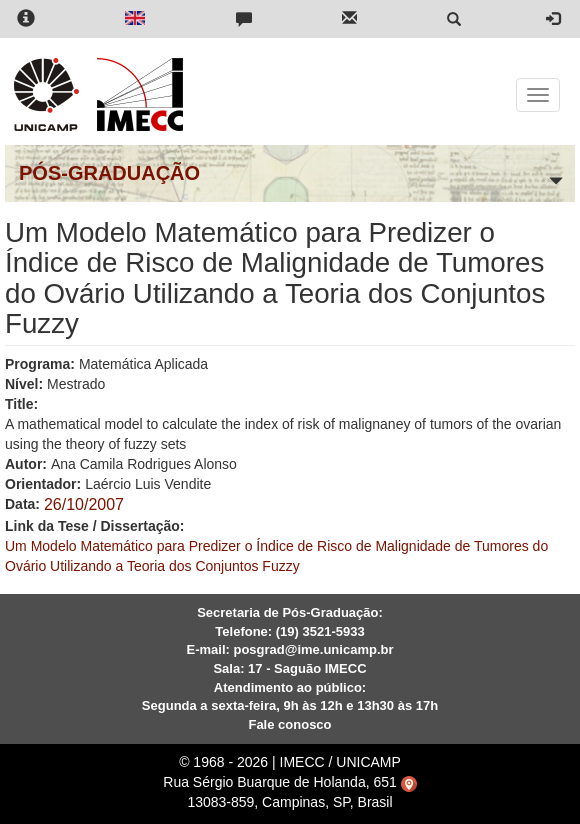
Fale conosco (289, 724)
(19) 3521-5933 (320, 631)
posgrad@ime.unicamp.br (313, 649)
